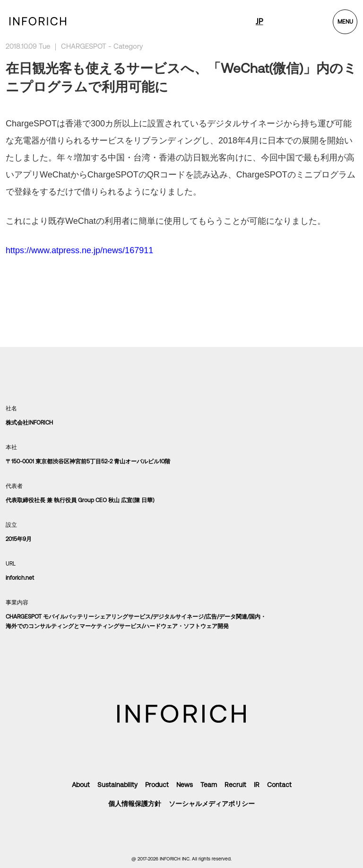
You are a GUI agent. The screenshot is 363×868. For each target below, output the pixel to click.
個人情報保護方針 (135, 804)
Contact (279, 785)
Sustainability (117, 785)
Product (157, 785)
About (81, 785)
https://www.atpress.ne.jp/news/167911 (79, 250)
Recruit (235, 785)
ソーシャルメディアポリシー (212, 804)
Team (209, 785)
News (185, 785)
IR (257, 785)
